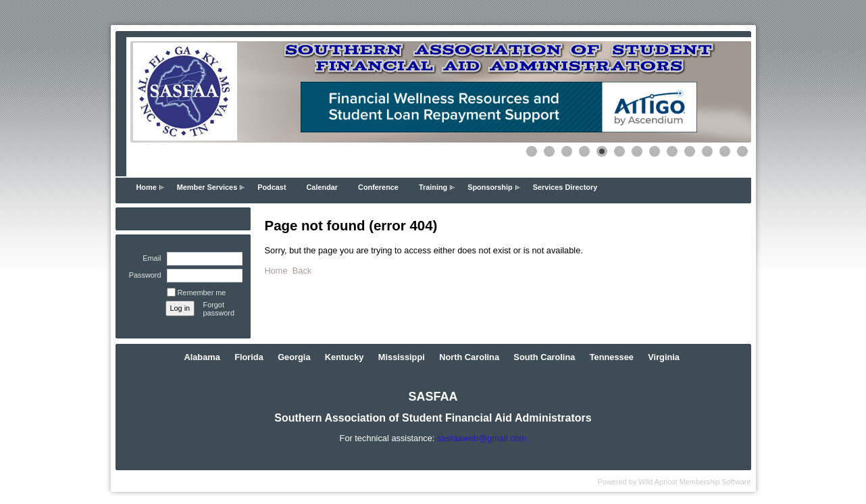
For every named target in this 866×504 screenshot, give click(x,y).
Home (147, 187)
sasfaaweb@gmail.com (482, 438)
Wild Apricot (658, 482)
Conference (378, 187)
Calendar (323, 187)
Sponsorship (490, 187)
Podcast (272, 187)
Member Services (207, 187)
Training (433, 187)
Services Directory (565, 187)
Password (142, 275)
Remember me (202, 293)
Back (302, 271)
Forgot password (219, 309)
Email (149, 258)
